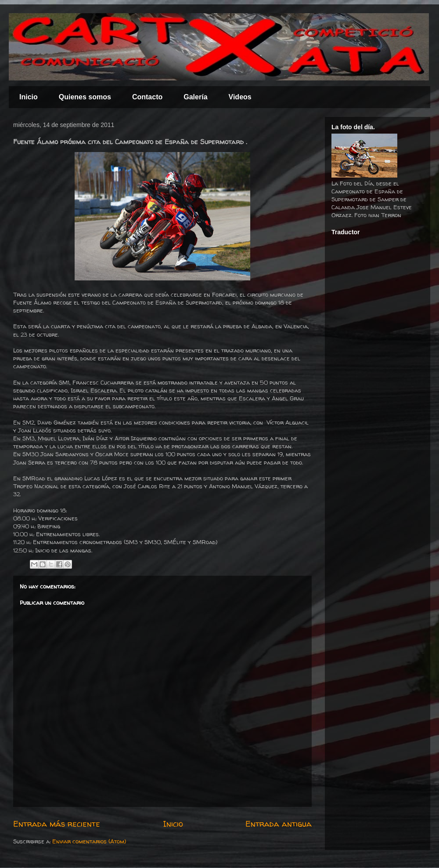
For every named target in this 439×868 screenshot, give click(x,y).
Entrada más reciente (57, 824)
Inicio (29, 97)
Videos (240, 97)
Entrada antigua (279, 824)
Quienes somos (85, 97)
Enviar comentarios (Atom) (89, 841)
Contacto (147, 97)
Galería (195, 97)
